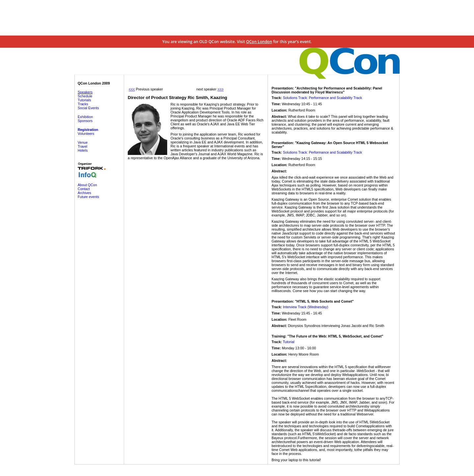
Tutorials (84, 100)
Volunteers (86, 134)
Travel (82, 146)
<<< (132, 89)
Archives (84, 193)
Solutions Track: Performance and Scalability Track (322, 98)
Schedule (85, 96)
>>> (220, 89)
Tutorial (289, 342)
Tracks (83, 104)
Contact (84, 189)
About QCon (87, 185)
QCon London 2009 (94, 83)
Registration (88, 130)
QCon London (259, 42)
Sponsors (85, 121)
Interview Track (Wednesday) (305, 307)
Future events (88, 197)
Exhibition (85, 117)
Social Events (88, 108)
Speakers (85, 92)
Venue (83, 142)
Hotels (83, 150)
